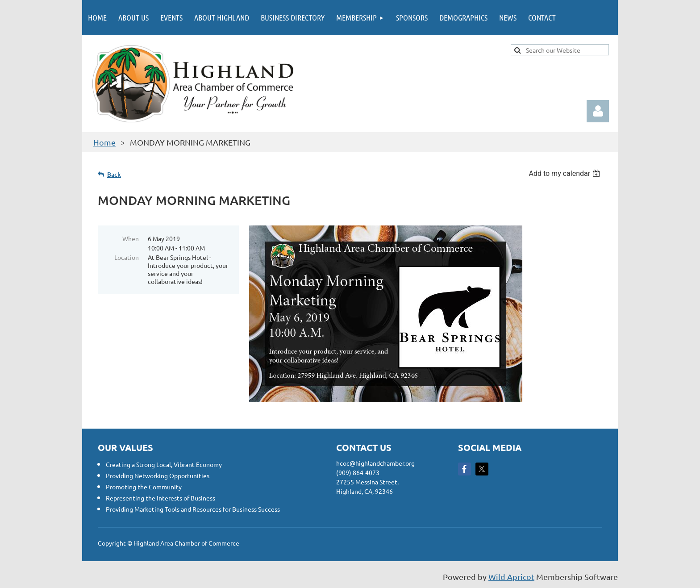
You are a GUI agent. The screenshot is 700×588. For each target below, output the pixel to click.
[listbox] (565, 173)
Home (104, 142)
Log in (598, 111)
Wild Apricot (511, 577)
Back (114, 174)
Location (127, 257)
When (131, 238)
